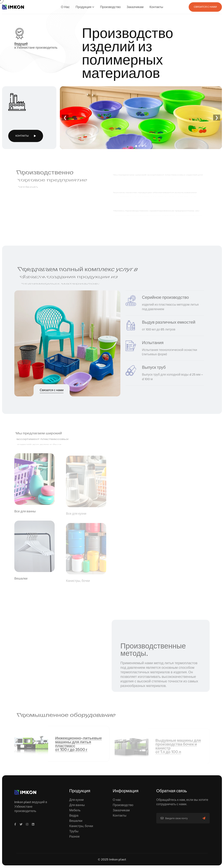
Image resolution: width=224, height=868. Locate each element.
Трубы (74, 831)
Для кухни (77, 800)
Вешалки (76, 821)
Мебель (75, 810)
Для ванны (77, 805)
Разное (74, 836)
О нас (117, 800)
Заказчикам (121, 810)
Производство (123, 805)
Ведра (74, 815)
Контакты (120, 815)
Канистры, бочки (81, 826)
